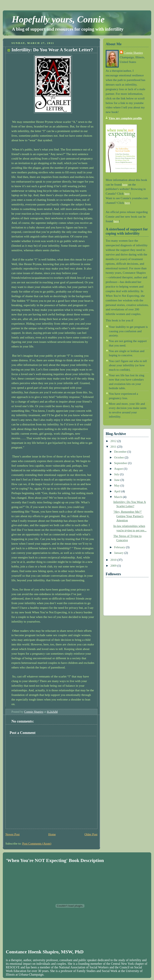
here (125, 184)
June (117, 480)
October (119, 457)
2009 (114, 566)
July (117, 474)
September (121, 463)
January (119, 553)
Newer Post (13, 834)
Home (52, 834)
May (117, 485)
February (120, 547)
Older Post (91, 834)
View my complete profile (125, 118)
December (121, 452)
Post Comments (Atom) (37, 843)
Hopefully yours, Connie (58, 19)
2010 (114, 560)
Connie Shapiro (133, 53)
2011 (114, 447)
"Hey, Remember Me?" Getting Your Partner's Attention (128, 516)
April (118, 491)
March (119, 497)
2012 (114, 441)
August (119, 469)
